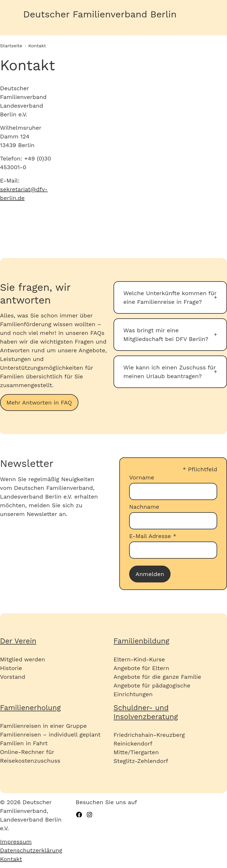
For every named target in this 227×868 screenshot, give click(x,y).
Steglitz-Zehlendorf (141, 761)
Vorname (142, 477)
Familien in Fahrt (24, 743)
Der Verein (18, 641)
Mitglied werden (23, 659)
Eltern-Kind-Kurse (139, 659)
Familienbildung (141, 641)
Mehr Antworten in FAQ (39, 403)
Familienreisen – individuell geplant (50, 735)
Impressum (16, 842)
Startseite (11, 46)
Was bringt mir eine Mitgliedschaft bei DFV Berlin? (166, 335)
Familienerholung (30, 708)
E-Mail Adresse (153, 536)
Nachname (144, 507)
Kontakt (11, 859)
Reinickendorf (133, 744)
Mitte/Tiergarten (136, 752)
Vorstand (13, 677)
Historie (11, 668)
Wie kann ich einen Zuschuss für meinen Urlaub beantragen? (170, 372)
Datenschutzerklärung (31, 850)
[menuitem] (38, 842)
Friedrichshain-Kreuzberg (149, 735)
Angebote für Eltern (141, 668)
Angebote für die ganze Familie (157, 677)
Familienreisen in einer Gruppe (43, 726)
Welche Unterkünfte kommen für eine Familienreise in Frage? (170, 297)
